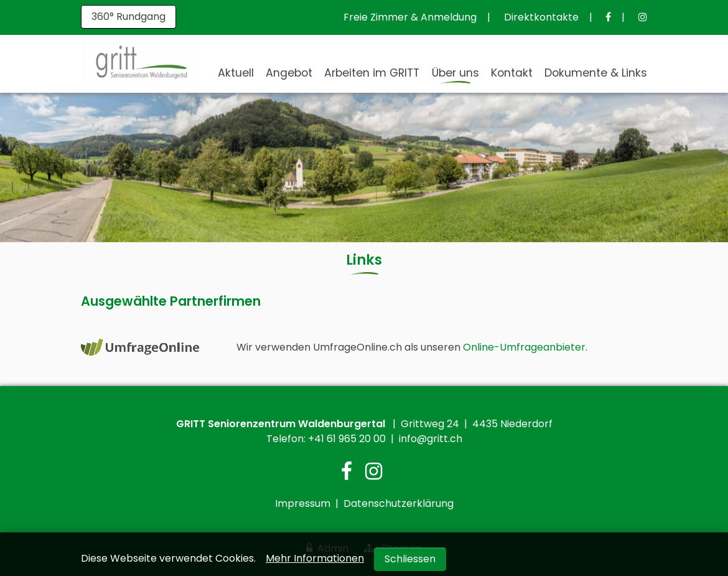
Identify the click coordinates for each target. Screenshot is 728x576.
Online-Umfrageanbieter (524, 347)
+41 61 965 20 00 (347, 439)
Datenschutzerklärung (399, 503)
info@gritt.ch (431, 439)
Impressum (303, 503)
